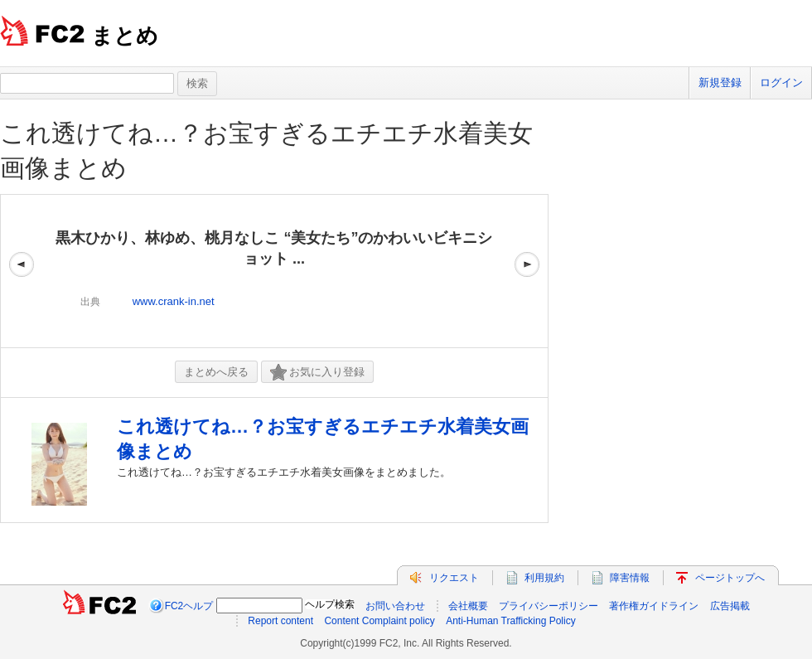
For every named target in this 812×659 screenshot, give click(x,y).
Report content (280, 621)
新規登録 (720, 82)
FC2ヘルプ (189, 606)
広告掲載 (730, 606)
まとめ (125, 36)
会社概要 (468, 606)
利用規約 (544, 578)
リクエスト (454, 578)
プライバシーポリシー (549, 606)
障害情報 (630, 578)
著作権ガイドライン (654, 606)
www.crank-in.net (174, 301)
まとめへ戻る (216, 372)
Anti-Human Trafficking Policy (511, 621)
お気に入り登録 (317, 373)
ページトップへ (730, 578)
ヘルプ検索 (330, 604)
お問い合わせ (395, 606)
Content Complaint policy (379, 621)
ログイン (781, 82)
